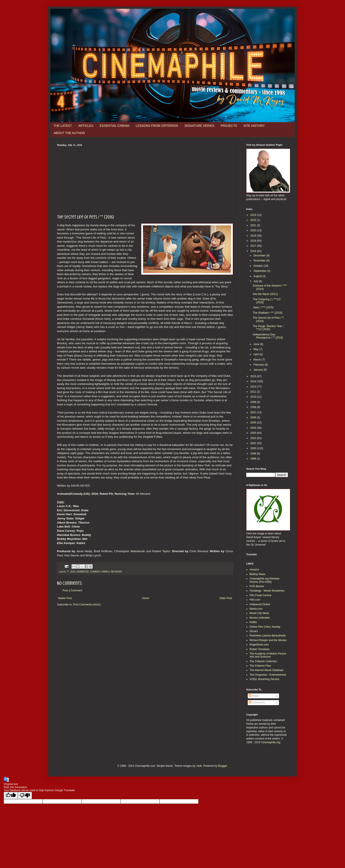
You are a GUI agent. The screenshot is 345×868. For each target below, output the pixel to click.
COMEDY (95, 572)
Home (146, 598)
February (259, 365)
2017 (254, 246)
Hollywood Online (260, 604)
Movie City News (259, 613)
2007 (254, 412)
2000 (254, 448)
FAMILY (106, 572)
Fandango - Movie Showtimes (267, 591)
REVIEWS (116, 572)
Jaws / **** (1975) (263, 307)
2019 (254, 236)
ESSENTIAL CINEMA (115, 126)
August (258, 276)
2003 (254, 433)
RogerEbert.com (259, 645)
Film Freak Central (260, 595)
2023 (254, 215)
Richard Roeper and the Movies (268, 640)
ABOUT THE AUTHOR (69, 133)
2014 (254, 381)
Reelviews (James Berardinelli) (268, 636)
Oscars (254, 631)
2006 (254, 417)
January (259, 370)
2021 (254, 225)
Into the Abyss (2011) (265, 294)
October (259, 266)
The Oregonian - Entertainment (268, 675)
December (260, 256)
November (260, 261)
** (68, 572)
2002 (254, 438)
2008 (254, 407)
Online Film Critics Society (265, 627)
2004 (254, 428)
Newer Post (65, 598)
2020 (254, 230)
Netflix (253, 622)
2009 (254, 402)
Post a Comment (72, 590)
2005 (254, 423)
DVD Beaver (257, 586)
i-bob (199, 766)
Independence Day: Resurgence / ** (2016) (268, 336)
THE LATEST (63, 126)
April (256, 354)
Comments (257, 702)
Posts (254, 696)
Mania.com (256, 609)
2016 (73, 572)
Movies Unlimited (260, 618)
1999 (254, 454)
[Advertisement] (145, 180)
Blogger (223, 766)
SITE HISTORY (254, 126)
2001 (254, 443)
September (260, 271)
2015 (254, 376)
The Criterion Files (260, 666)
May (256, 349)
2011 (254, 392)
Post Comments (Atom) (87, 605)
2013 (254, 387)
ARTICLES (86, 126)
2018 (254, 241)
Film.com (255, 600)
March (258, 360)
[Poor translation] (25, 795)
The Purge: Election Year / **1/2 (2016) (268, 328)
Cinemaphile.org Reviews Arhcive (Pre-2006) (264, 580)
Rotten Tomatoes (260, 649)
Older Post (226, 598)
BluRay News (257, 574)
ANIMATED (83, 572)
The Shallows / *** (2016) (268, 313)
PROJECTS (229, 126)
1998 (254, 459)
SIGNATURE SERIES (199, 126)
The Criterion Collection (263, 661)
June (257, 344)
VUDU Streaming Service (264, 679)
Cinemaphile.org (271, 742)
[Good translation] (11, 795)
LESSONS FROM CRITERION (157, 126)
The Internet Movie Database (267, 670)
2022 (254, 220)
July (256, 281)
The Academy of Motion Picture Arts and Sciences (268, 655)
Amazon (254, 570)
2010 (254, 397)
